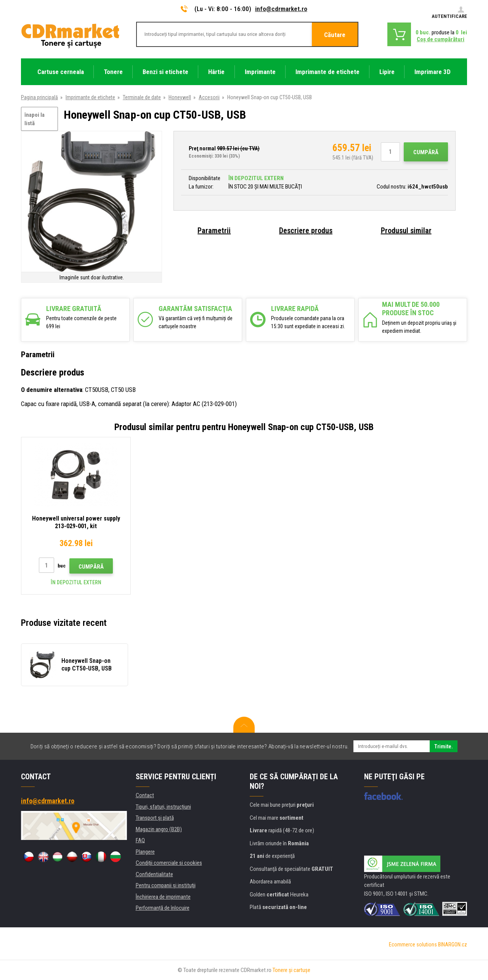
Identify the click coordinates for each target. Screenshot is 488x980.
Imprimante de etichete (90, 97)
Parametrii (214, 230)
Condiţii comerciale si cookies (169, 863)
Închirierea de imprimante (163, 897)
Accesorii (209, 97)
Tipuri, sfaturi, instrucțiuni (163, 807)
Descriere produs (306, 230)
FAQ (140, 840)
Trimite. (444, 746)
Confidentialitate (154, 874)
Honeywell (180, 97)
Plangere (145, 852)
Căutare (335, 35)
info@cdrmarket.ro (281, 9)
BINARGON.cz (453, 945)
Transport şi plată (155, 818)
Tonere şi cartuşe (291, 970)
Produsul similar (406, 230)
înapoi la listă (35, 119)
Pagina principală (39, 97)
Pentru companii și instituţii (166, 885)
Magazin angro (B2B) (159, 829)
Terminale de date (142, 97)
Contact (145, 795)
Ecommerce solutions (413, 945)
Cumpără (426, 152)
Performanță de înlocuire (163, 908)
